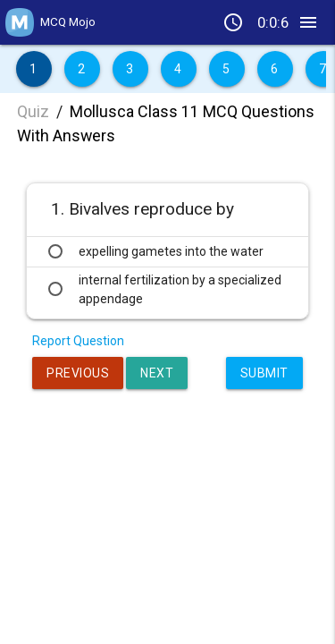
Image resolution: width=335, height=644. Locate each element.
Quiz (33, 111)
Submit (264, 373)
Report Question (78, 341)
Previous (78, 373)
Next (157, 373)
